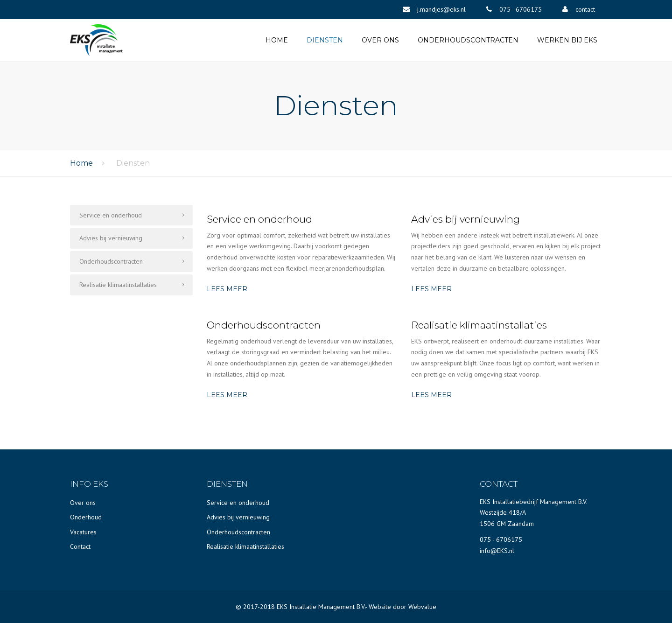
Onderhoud (86, 517)
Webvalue (422, 607)
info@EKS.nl (497, 551)
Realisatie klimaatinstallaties (118, 285)
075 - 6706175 (501, 539)
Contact (80, 546)
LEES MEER (227, 289)
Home (277, 40)
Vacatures (83, 532)
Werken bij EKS (567, 40)
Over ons (380, 40)
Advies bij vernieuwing (111, 238)
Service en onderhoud (111, 215)
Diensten (325, 40)
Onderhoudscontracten (468, 40)
